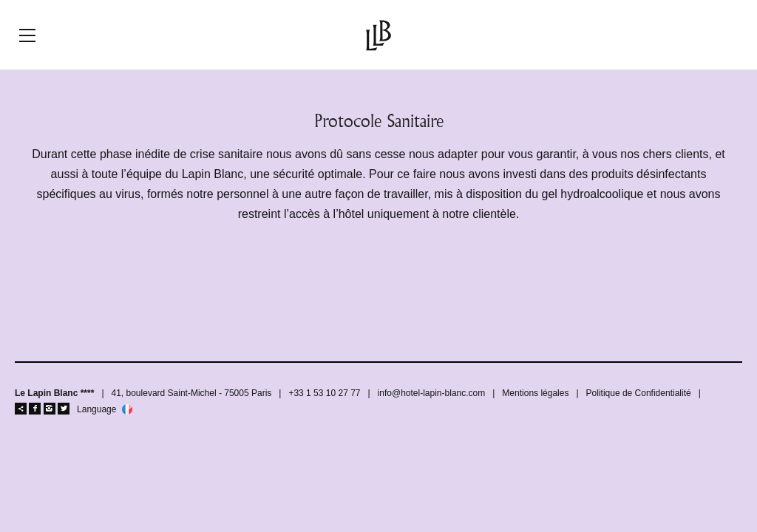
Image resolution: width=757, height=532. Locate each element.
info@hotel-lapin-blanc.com (432, 393)
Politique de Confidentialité (639, 393)
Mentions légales (535, 393)
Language (96, 410)
